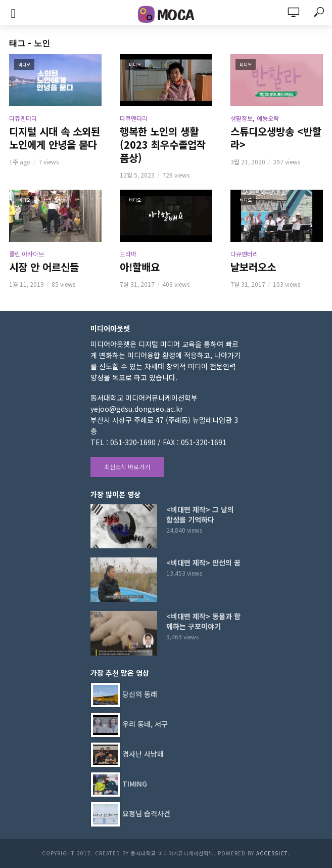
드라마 (128, 254)
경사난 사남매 (143, 753)
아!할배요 (140, 267)
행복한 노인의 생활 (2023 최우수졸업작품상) (163, 145)
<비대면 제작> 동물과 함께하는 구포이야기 (203, 621)
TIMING (135, 783)
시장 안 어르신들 (44, 267)
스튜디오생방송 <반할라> (276, 138)
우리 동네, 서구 (145, 723)
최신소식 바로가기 (127, 467)
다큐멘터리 (23, 118)
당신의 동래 (140, 693)
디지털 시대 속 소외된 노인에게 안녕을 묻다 (55, 138)
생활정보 (242, 118)
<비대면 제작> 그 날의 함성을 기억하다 (200, 514)
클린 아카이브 (27, 254)
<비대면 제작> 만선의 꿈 (203, 562)
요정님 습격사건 (146, 813)
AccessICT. (273, 853)
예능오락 (268, 118)
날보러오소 (253, 267)
